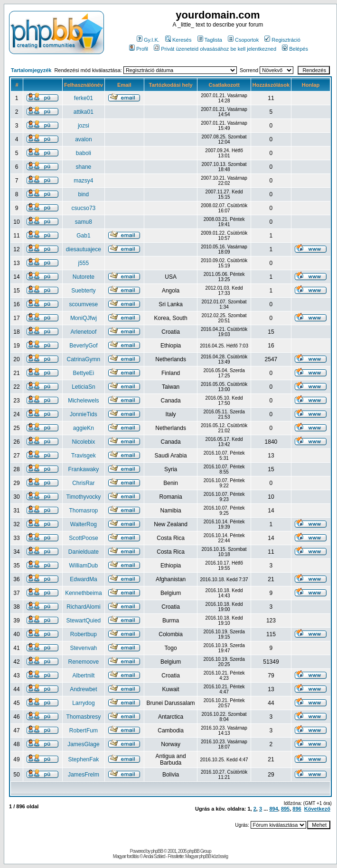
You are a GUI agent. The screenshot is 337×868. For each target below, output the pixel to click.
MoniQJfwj (84, 318)
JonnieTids (84, 414)
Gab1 (83, 236)
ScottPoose (83, 538)
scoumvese (84, 304)
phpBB (157, 851)
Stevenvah (84, 648)
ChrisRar (83, 483)
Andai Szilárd (154, 856)
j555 (84, 263)
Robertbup (84, 634)
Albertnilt (84, 676)
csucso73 (84, 208)
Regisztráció (282, 40)
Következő (317, 809)
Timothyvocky (83, 497)
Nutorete (84, 277)
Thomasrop (84, 511)
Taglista (210, 40)
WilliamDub (84, 566)
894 (273, 809)
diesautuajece (84, 249)
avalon (83, 139)
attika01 (84, 112)
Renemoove (84, 662)
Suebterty (83, 291)
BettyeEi (84, 373)
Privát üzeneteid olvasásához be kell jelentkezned (215, 49)
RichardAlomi (83, 607)
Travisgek (84, 456)
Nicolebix (84, 442)
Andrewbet (83, 689)
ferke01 (84, 98)
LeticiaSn (83, 387)
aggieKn (84, 428)
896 (297, 809)
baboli (84, 153)
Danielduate (84, 552)
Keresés (178, 40)
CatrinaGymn (84, 359)
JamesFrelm (84, 775)
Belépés (295, 49)
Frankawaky (84, 469)
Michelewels (83, 401)
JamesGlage (83, 744)
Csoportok (243, 40)
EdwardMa (83, 579)
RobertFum (84, 731)
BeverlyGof (83, 346)
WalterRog (84, 524)
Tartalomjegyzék (31, 70)
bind (84, 194)
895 (285, 809)
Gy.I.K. (148, 40)
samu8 (84, 222)
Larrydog (83, 703)
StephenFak (84, 759)
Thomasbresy (84, 717)
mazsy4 (83, 181)
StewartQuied (84, 621)
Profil (139, 49)
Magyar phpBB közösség (206, 856)
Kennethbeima (83, 593)
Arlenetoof (84, 332)
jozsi (84, 126)
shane (84, 167)
